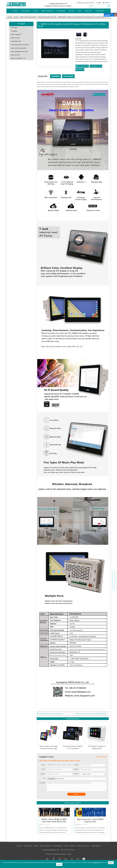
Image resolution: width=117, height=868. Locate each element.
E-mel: (43, 769)
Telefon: (76, 769)
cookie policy (96, 863)
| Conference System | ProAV (62, 854)
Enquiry (76, 774)
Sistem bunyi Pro (16, 55)
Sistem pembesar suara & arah (19, 52)
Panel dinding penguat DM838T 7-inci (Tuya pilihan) (73, 747)
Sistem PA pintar (15, 38)
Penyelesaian (61, 11)
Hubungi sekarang (82, 66)
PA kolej (78, 846)
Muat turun (88, 11)
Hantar (76, 794)
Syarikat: (43, 774)
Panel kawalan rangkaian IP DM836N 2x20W (97, 747)
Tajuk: (43, 765)
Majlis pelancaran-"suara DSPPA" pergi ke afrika (90, 820)
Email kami (101, 757)
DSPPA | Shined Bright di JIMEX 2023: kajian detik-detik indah (54, 820)
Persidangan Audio (16, 41)
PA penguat (14, 28)
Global (107, 3)
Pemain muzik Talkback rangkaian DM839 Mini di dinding (95, 714)
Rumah (15, 11)
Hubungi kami (100, 11)
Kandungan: (42, 783)
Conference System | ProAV (85, 3)
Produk (36, 11)
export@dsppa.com (53, 850)
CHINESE (99, 3)
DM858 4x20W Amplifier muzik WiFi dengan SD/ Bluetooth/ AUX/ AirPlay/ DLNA (81, 17)
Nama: (76, 765)
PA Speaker (14, 31)
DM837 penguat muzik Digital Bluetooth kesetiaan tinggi (49, 747)
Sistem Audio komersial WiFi (28, 17)
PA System (49, 854)
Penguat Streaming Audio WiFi (47, 17)
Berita (79, 11)
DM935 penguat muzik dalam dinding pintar (52, 714)
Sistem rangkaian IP (16, 35)
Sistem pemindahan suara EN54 (20, 45)
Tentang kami (25, 11)
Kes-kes (71, 11)
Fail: (44, 778)
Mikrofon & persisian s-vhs (18, 58)
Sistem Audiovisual (47, 11)
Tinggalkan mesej (96, 66)
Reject (111, 863)
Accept (59, 864)
